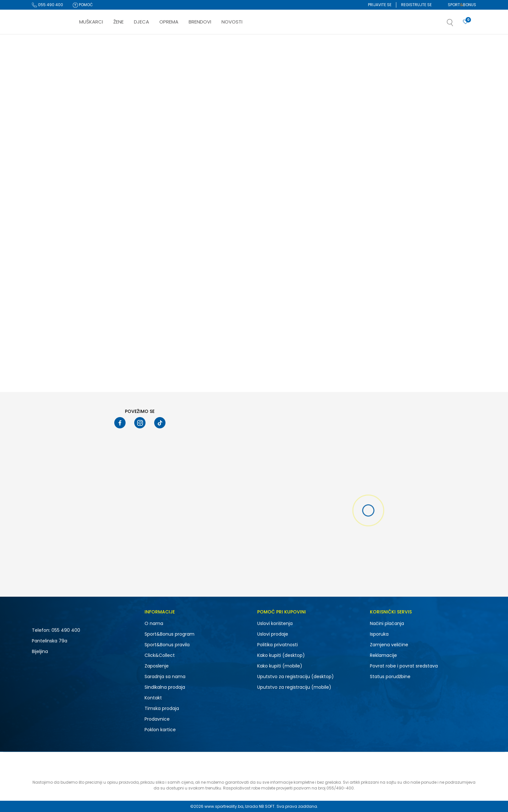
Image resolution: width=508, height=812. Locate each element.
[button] (456, 24)
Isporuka (379, 634)
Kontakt (153, 698)
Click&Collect (160, 655)
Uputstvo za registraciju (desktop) (296, 677)
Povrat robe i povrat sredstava (404, 666)
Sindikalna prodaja (165, 687)
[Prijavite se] (466, 22)
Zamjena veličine (389, 645)
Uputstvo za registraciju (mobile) (294, 687)
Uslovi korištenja (275, 623)
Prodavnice (157, 719)
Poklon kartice (160, 730)
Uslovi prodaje (273, 634)
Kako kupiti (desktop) (281, 655)
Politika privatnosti (278, 645)
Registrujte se (416, 5)
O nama (154, 623)
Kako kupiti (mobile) (280, 666)
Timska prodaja (162, 708)
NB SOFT (267, 806)
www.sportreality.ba (224, 806)
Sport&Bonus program (169, 634)
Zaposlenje (157, 666)
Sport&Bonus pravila (167, 645)
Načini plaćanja (387, 623)
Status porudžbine (390, 677)
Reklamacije (383, 655)
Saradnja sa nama (165, 677)
